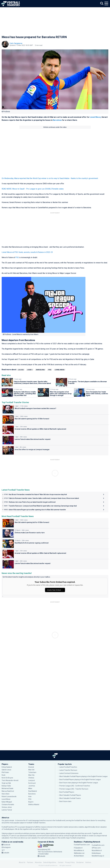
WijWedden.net (79, 853)
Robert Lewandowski (9, 796)
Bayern (31, 802)
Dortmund (32, 783)
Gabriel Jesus (6, 770)
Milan (30, 788)
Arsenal (31, 767)
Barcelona (57, 120)
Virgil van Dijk (6, 783)
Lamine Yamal (7, 810)
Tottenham (32, 772)
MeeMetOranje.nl (98, 856)
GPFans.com (96, 848)
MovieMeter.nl (79, 850)
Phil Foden (5, 772)
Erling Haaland (7, 767)
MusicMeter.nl (97, 850)
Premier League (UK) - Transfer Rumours (74, 789)
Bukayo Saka (6, 786)
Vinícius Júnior (7, 807)
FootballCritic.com (98, 845)
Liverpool (32, 780)
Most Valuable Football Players (70, 795)
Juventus (32, 786)
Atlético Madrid (34, 805)
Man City (31, 775)
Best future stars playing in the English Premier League (79, 783)
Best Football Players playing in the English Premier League (80, 780)
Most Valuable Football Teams (70, 798)
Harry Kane (6, 794)
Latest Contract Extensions (69, 773)
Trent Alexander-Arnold (10, 780)
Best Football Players (67, 792)
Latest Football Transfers (68, 767)
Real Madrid (33, 791)
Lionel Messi (95, 117)
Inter (30, 796)
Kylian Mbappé (7, 802)
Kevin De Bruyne (7, 778)
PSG (17, 257)
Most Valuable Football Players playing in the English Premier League (83, 776)
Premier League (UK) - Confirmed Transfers (75, 786)
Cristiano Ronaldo (8, 805)
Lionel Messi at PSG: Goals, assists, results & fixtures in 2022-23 (27, 252)
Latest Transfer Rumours (68, 770)
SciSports (44, 829)
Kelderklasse (96, 853)
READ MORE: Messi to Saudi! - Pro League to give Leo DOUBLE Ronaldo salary (33, 189)
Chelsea (31, 778)
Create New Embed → (55, 590)
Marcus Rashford (8, 791)
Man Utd (31, 770)
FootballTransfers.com (82, 845)
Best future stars (65, 801)
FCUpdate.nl (78, 848)
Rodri (4, 775)
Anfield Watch (79, 856)
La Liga (21, 370)
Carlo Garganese (16, 43)
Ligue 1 (30, 370)
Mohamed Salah (7, 788)
